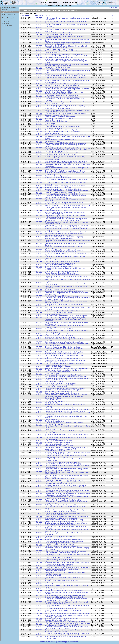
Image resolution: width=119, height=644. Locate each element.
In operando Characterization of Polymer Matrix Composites (64, 194)
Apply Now (5, 22)
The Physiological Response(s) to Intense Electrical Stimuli (64, 54)
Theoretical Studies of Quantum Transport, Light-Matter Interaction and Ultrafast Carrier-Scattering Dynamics (68, 453)
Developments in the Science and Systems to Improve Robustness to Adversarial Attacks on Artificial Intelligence (67, 108)
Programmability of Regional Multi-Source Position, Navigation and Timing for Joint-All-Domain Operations (66, 470)
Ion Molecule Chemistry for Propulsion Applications (61, 546)
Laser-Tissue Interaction (53, 53)
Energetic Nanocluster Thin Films (56, 584)
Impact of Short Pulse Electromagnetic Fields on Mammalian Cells (66, 56)
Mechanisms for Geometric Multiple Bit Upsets (60, 536)
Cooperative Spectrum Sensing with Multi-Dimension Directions (65, 485)
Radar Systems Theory (53, 373)
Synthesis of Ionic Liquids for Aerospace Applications (62, 354)
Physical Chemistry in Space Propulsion (58, 367)
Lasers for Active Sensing (53, 429)
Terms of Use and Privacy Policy (59, 643)
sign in (112, 8)
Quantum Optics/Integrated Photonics (57, 115)
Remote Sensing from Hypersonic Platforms (59, 391)
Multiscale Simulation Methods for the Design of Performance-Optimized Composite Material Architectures (65, 234)
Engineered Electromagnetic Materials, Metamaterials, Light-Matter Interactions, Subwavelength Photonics (67, 628)
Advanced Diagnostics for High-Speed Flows (59, 336)
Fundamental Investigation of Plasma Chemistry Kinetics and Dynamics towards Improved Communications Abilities (65, 560)
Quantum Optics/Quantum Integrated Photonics (60, 117)
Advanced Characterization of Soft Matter (58, 178)
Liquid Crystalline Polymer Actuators (57, 151)
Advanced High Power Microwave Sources (59, 34)
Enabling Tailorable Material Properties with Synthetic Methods (65, 171)
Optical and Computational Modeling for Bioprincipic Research (65, 622)
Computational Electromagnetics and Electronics (61, 383)
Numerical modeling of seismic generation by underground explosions (67, 567)
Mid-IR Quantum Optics (53, 403)
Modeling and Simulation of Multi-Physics (58, 67)
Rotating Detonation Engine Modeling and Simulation (62, 275)
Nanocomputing (50, 125)
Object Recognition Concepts (54, 382)
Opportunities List (8, 12)
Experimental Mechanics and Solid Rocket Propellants (62, 347)
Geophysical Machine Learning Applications (59, 566)
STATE (113, 16)
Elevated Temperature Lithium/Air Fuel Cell (59, 329)
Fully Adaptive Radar (52, 400)
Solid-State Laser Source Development (58, 372)
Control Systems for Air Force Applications (59, 312)
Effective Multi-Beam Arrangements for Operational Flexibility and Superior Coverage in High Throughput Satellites (66, 511)
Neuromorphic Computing (53, 120)
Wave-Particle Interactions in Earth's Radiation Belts (62, 569)
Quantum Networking (52, 133)
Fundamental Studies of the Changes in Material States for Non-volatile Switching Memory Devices (66, 197)
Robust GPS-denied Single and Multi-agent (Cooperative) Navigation (67, 633)
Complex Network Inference (54, 128)
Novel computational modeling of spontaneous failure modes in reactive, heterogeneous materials (65, 364)
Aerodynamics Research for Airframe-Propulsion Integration (64, 304)
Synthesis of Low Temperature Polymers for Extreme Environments (67, 191)
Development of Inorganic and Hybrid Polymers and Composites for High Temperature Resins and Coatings (67, 216)
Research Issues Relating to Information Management (62, 132)
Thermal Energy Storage (53, 314)
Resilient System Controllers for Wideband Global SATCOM (64, 480)
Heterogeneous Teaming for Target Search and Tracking (63, 635)
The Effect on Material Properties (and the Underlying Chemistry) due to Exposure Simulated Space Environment (67, 563)
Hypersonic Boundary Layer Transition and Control (61, 334)
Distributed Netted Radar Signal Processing (59, 380)
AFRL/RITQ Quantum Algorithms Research (59, 118)
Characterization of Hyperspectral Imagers (59, 558)
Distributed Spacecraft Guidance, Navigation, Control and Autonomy (67, 523)
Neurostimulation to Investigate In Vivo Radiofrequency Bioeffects (66, 76)
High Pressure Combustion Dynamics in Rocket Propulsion (64, 359)
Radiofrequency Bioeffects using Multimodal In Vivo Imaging (64, 74)
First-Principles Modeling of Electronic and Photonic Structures (65, 411)
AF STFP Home (7, 26)
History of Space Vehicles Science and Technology (61, 581)
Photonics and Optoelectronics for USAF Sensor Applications (65, 390)
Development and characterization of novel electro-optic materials (66, 161)
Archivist (48, 582)
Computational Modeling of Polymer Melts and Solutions (63, 189)
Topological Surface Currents (54, 421)
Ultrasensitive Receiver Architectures (57, 387)
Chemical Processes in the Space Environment (60, 544)
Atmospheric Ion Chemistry (54, 538)
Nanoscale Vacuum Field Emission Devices (59, 446)
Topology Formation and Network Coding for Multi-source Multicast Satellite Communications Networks (66, 498)
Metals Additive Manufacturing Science (58, 204)
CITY (93, 16)
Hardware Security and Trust (54, 104)
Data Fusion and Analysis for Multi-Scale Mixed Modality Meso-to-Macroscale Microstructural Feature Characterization (66, 220)
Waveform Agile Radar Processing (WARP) (59, 385)
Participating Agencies (9, 8)
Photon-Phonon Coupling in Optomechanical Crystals (62, 618)
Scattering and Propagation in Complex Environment (62, 393)
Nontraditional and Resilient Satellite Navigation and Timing (64, 520)
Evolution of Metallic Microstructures (57, 211)
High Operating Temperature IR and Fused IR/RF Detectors (64, 423)
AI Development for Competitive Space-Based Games (62, 505)
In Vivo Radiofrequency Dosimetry (56, 69)
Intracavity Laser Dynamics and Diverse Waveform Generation (65, 388)
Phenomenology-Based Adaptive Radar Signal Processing (64, 375)
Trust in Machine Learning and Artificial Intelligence (61, 87)
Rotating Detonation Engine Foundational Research (62, 271)
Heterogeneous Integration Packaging (57, 444)
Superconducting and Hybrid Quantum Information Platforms (64, 105)
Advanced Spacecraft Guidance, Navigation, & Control (63, 462)
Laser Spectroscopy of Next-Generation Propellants (62, 543)
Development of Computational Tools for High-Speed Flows (64, 342)
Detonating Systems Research (55, 589)
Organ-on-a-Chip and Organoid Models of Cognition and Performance (67, 51)
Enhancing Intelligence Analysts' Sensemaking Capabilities (64, 84)
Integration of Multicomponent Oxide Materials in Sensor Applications (67, 378)
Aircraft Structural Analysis (54, 306)
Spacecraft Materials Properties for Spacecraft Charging (63, 464)
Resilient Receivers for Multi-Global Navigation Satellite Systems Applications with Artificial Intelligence (66, 456)
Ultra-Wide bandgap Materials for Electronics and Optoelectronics (66, 153)
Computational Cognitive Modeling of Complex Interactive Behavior (67, 46)
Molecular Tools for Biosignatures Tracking (59, 94)
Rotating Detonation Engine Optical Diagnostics (60, 273)
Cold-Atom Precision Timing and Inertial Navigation (61, 553)
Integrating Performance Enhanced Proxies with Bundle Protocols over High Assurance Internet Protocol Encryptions (68, 494)
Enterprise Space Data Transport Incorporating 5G (61, 518)
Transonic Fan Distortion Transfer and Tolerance (61, 260)
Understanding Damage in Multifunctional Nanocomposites (64, 202)
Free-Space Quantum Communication (57, 28)
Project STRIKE (50, 123)
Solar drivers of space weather (55, 571)
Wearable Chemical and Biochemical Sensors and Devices (64, 92)
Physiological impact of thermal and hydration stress (62, 97)
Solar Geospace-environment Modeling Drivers (60, 525)
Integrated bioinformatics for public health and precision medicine (66, 102)
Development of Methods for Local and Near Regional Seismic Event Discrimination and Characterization (67, 555)
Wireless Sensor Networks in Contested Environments (62, 127)
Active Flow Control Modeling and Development (60, 289)
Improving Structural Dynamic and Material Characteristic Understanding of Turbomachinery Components (63, 262)
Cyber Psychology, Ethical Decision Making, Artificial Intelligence (66, 113)
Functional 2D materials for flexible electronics (60, 187)
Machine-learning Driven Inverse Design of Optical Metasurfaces (66, 163)
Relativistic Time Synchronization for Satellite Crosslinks (63, 500)
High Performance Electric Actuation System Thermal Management (67, 316)
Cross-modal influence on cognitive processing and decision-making (67, 89)
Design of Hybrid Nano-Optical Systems (58, 620)
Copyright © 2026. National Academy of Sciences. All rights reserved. (59, 642)
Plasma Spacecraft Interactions (55, 451)
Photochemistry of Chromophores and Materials (60, 155)
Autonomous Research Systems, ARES (58, 176)
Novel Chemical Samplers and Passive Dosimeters (61, 95)
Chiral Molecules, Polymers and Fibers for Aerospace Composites (66, 232)
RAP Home (5, 24)
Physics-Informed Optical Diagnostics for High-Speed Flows (64, 370)
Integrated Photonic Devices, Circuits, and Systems (62, 408)
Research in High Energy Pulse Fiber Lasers (59, 33)
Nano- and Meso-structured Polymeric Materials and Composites (66, 135)
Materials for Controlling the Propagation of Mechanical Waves (65, 186)
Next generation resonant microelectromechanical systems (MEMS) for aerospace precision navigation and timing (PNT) (68, 448)
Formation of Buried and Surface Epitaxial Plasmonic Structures (66, 143)
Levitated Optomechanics (53, 576)
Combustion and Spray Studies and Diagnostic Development (65, 250)
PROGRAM (39, 16)
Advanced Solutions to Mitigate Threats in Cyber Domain (63, 130)
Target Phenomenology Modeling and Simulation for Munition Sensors (67, 614)
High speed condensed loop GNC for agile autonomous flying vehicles (68, 623)
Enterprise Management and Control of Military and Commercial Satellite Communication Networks (66, 514)
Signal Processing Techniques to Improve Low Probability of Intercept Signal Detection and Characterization (67, 111)
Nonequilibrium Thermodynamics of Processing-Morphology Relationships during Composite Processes (64, 238)
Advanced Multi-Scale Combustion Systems (59, 266)
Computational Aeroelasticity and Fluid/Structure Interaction (64, 291)
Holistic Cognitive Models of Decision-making (60, 49)
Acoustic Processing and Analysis (56, 122)
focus (117, 8)
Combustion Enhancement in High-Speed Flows (61, 337)
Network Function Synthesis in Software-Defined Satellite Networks (67, 516)
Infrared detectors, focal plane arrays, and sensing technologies (65, 551)
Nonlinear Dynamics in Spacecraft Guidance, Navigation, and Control (67, 490)
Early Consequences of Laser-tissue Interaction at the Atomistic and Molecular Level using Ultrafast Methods (67, 65)
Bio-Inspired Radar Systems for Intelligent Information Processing (66, 377)
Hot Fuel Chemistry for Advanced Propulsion (59, 265)
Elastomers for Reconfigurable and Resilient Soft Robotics (64, 192)
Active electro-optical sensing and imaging (59, 442)
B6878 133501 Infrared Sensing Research (59, 441)
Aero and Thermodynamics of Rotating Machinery (61, 252)
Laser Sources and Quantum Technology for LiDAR (62, 625)
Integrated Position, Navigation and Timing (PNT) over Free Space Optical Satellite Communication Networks (66, 483)
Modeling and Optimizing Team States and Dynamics (62, 85)
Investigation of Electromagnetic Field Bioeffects (61, 58)
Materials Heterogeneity (53, 141)
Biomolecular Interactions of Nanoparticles (59, 90)
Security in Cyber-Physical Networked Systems (60, 479)
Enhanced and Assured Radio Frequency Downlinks (62, 492)
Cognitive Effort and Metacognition (56, 48)
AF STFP (5, 9)
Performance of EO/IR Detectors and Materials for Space (63, 539)
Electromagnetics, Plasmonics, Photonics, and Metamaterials (65, 590)
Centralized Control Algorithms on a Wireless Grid (61, 609)
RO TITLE (48, 16)
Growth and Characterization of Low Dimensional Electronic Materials (67, 410)
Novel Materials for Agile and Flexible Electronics (61, 140)
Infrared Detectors (51, 419)
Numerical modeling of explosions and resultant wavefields (64, 541)
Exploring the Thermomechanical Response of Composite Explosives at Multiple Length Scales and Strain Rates (67, 600)
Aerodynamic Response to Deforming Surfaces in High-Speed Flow (67, 368)
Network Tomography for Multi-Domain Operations (61, 521)
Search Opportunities (8, 14)
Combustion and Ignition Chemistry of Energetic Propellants (64, 352)
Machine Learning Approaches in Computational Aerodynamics (65, 311)
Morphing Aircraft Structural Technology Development (62, 296)
